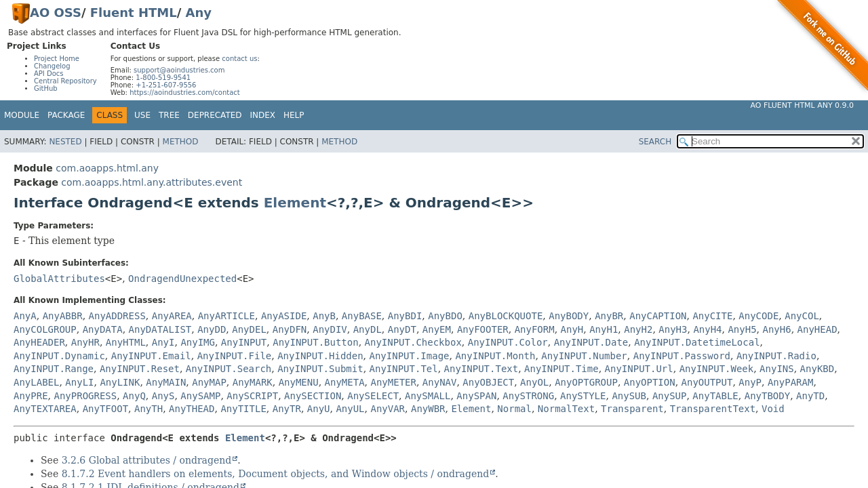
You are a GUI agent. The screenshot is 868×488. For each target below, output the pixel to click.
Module (22, 115)
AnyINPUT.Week (717, 369)
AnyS (163, 396)
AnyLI (79, 382)
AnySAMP (200, 396)
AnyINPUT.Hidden (320, 356)
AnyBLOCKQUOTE (506, 316)
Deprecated (215, 115)
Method (181, 142)
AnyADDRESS (117, 316)
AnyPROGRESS (85, 396)
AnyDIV (330, 329)
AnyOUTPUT (707, 382)
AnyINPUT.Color (508, 342)
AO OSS (56, 13)
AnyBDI (405, 316)
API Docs (49, 74)
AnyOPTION (650, 382)
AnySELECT (373, 396)
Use (142, 115)
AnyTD (810, 396)
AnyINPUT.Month (495, 356)
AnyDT (402, 329)
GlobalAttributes (59, 279)
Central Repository (65, 81)
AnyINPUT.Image (410, 356)
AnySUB (629, 396)
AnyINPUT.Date (591, 342)
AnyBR (609, 316)
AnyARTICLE (226, 316)
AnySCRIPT (252, 396)
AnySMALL (428, 396)
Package (66, 115)
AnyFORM (535, 329)
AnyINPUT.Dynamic (59, 356)
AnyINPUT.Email (151, 356)
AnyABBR (63, 316)
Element (295, 203)
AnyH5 (742, 329)
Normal (514, 409)
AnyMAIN (166, 382)
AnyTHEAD (192, 409)
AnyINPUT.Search (229, 369)
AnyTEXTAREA (45, 409)
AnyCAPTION (658, 316)
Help (294, 115)
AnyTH (149, 409)
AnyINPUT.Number (584, 356)
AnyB (324, 316)
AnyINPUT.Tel (404, 369)
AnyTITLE (243, 409)
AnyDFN (290, 329)
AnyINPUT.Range (54, 369)
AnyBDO (445, 316)
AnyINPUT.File (235, 356)
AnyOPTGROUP (586, 382)
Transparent (632, 409)
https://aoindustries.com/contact (185, 93)
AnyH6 (777, 329)
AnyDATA (103, 329)
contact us (239, 59)
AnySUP (670, 396)
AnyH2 (638, 329)
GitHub (46, 88)
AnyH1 (604, 329)
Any (199, 13)
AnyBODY (569, 316)
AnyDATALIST (160, 329)
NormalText (566, 409)
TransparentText (713, 409)
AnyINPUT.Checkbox (413, 342)
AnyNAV (440, 382)
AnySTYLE (583, 396)
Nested (65, 142)
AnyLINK (120, 382)
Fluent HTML (134, 13)
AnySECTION (313, 396)
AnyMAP (209, 382)
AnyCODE (758, 316)
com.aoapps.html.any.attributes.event (152, 182)
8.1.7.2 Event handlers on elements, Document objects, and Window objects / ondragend (276, 474)
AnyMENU (299, 382)
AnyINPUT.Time (561, 369)
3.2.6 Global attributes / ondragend (147, 460)
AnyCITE (712, 316)
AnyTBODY (767, 396)
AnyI (163, 342)
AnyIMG (198, 342)
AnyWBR (428, 409)
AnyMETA (345, 382)
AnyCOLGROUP (45, 329)
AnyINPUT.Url (639, 369)
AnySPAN (476, 396)
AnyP (750, 382)
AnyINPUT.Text (481, 369)
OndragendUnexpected (182, 279)
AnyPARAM (790, 382)
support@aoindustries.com (179, 70)
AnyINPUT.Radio (776, 356)
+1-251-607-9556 (166, 85)
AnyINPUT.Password (682, 356)
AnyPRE (31, 396)
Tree (169, 115)
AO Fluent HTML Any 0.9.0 (802, 105)
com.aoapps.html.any (107, 168)
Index (263, 115)
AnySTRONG (528, 396)
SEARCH (655, 142)
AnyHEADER (39, 342)
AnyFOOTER (483, 329)
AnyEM (437, 329)
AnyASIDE (284, 316)
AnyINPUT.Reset (140, 369)
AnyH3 (673, 329)
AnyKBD (817, 369)
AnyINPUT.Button (315, 342)
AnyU (319, 409)
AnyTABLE (715, 396)
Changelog (52, 66)
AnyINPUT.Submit (320, 369)
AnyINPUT (244, 342)
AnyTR (287, 409)
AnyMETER (394, 382)
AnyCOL (802, 316)
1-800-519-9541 (163, 78)
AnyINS (777, 369)
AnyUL (350, 409)
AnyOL (534, 382)
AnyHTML (126, 342)
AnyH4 (707, 329)
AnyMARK (253, 382)
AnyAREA (172, 316)
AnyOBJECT (488, 382)
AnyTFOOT (105, 409)
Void (773, 409)
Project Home (57, 59)
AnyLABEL (36, 382)
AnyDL (368, 329)
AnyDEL (249, 329)
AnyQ (134, 396)
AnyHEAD (817, 329)
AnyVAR (388, 409)
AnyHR (85, 342)
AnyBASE (362, 316)
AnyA (25, 316)
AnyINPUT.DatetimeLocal (697, 342)
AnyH (572, 329)
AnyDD (212, 329)
